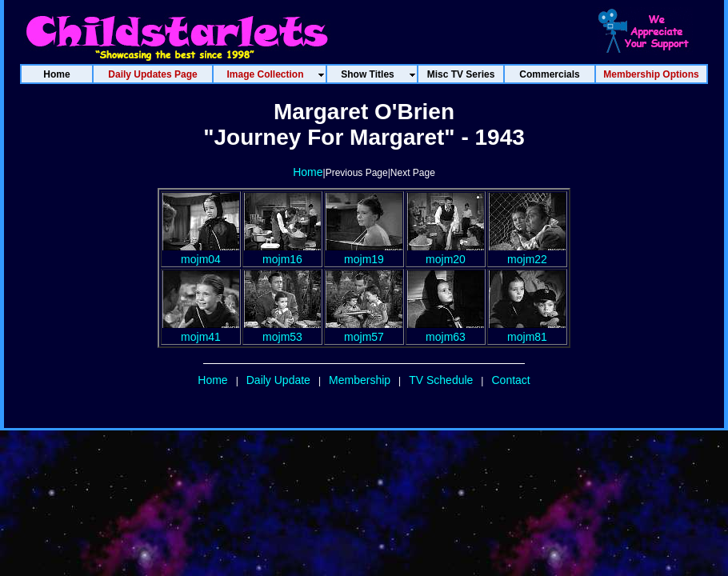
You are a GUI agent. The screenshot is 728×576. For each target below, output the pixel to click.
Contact (510, 380)
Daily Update (278, 380)
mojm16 (282, 253)
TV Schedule (441, 380)
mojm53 (282, 330)
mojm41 (201, 330)
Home (308, 172)
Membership (360, 380)
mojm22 (527, 253)
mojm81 (527, 330)
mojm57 (364, 330)
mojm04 (201, 253)
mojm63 (446, 330)
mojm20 (446, 253)
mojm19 (364, 253)
